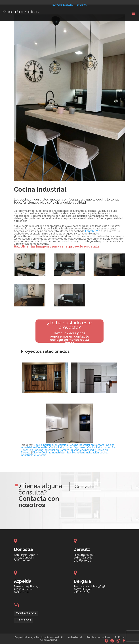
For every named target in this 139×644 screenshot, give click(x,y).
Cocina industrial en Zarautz (52, 450)
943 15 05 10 (22, 592)
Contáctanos (26, 613)
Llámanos (23, 620)
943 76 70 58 (82, 592)
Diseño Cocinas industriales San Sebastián (58, 453)
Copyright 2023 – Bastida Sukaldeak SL (39, 637)
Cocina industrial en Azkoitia (51, 445)
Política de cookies (98, 637)
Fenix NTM (92, 231)
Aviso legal (75, 637)
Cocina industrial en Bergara (87, 445)
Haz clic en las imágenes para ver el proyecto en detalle (57, 247)
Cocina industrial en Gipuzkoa (67, 447)
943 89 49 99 (82, 560)
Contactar (88, 487)
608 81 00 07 (22, 560)
